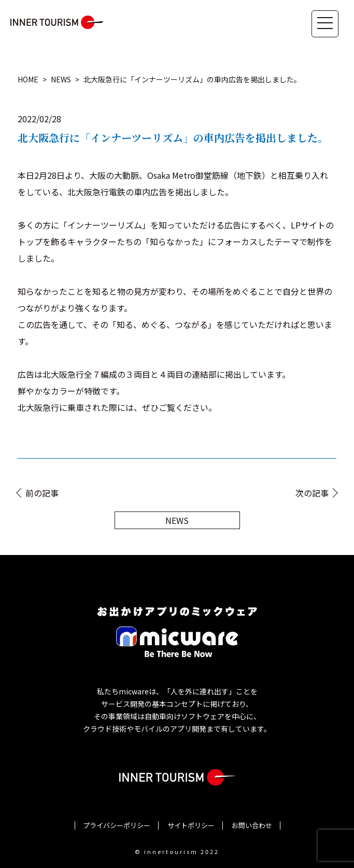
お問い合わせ (252, 825)
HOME (28, 79)
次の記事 (312, 493)
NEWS (61, 79)
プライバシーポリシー (117, 825)
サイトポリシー (191, 825)
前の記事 (42, 493)
